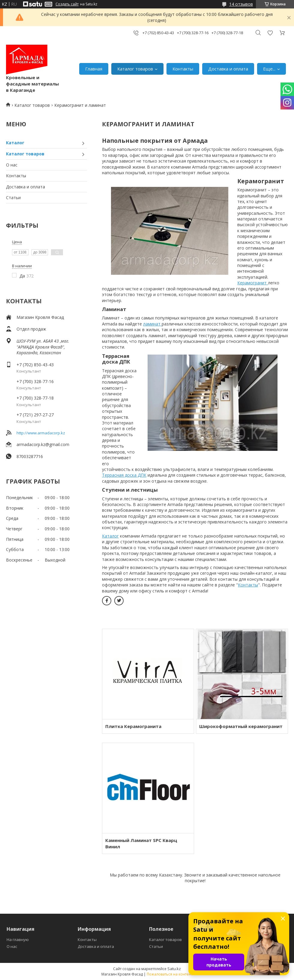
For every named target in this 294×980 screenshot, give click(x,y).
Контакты (183, 69)
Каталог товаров (135, 69)
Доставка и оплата (228, 69)
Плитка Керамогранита (133, 726)
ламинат (152, 324)
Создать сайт (67, 4)
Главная (94, 69)
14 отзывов (241, 4)
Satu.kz (174, 969)
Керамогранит (253, 283)
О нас (12, 165)
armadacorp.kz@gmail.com (43, 444)
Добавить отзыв (270, 33)
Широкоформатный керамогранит (241, 726)
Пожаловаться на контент (170, 974)
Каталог (15, 143)
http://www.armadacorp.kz (41, 433)
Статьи (13, 198)
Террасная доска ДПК (124, 475)
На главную (18, 940)
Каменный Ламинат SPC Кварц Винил (141, 843)
